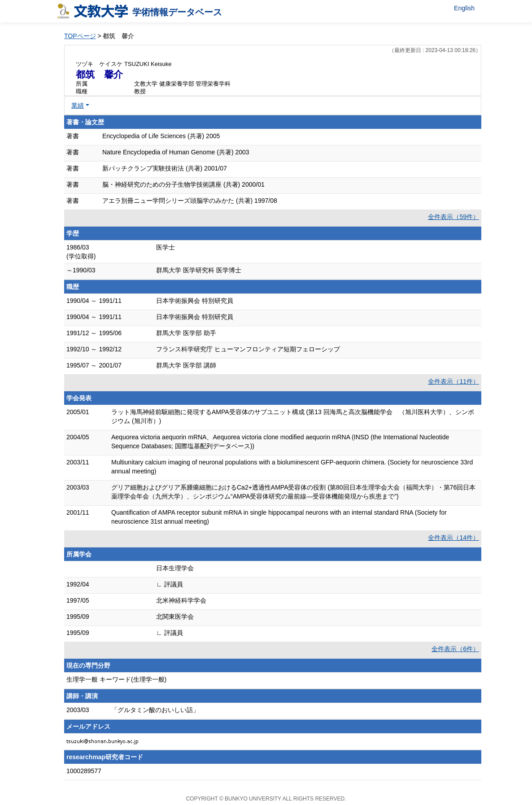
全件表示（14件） (454, 538)
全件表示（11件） (454, 381)
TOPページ (80, 36)
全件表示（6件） (455, 649)
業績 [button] (78, 105)
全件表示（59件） (454, 217)
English (464, 8)
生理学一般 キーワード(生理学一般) (116, 679)
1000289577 (84, 771)
